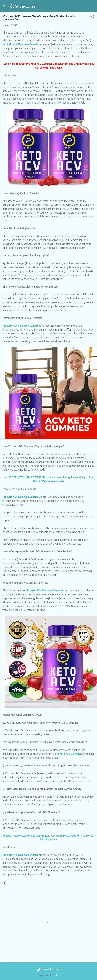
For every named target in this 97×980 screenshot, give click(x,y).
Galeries (55, 975)
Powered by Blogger (49, 969)
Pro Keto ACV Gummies (68, 754)
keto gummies (23, 6)
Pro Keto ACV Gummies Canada (20, 44)
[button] (93, 17)
